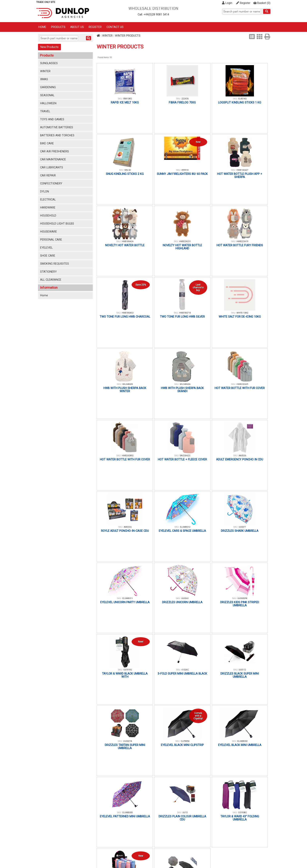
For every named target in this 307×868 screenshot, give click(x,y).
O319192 (128, 670)
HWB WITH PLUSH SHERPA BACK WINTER (125, 390)
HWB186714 (185, 313)
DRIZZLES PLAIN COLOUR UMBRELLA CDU (182, 818)
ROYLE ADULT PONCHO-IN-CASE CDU (125, 531)
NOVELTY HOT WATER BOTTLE (125, 245)
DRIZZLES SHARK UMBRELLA (240, 531)
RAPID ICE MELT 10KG (125, 102)
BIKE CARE (47, 143)
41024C (185, 670)
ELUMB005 (128, 813)
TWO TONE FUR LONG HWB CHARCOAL (125, 317)
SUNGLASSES (49, 63)
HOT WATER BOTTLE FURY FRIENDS (240, 245)
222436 (185, 99)
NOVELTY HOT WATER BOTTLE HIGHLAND (182, 247)
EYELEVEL (46, 248)
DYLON (45, 191)
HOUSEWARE (49, 232)
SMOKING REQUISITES (55, 264)
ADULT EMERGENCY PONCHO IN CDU (240, 459)
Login (227, 3)
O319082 (242, 813)
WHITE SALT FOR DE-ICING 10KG (240, 317)
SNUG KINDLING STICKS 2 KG (125, 174)
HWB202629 (242, 384)
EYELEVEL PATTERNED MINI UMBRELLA (125, 816)
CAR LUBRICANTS (52, 167)
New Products (49, 47)
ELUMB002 (242, 741)
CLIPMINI (185, 741)
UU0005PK (242, 598)
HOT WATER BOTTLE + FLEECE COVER (182, 459)
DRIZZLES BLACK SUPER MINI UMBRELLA (240, 675)
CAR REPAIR (48, 175)
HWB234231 (185, 241)
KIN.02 (128, 170)
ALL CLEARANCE (51, 280)
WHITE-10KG (242, 313)
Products (58, 27)
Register (243, 3)
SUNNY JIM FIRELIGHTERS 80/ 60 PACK (182, 174)
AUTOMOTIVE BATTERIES (57, 127)
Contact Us (115, 27)
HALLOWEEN (48, 103)
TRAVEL (45, 111)
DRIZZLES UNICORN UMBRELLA (182, 602)
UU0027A (128, 741)
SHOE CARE (48, 256)
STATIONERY (48, 272)
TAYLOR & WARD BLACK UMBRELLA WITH (125, 675)
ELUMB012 (185, 527)
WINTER (45, 71)
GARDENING (48, 87)
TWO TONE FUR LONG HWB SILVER (182, 317)
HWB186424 (128, 241)
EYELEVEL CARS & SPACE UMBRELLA (182, 531)
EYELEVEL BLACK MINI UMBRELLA (240, 745)
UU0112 (242, 670)
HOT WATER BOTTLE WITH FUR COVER (240, 388)
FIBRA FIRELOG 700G (182, 102)
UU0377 (242, 527)
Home (42, 27)
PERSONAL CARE (51, 240)
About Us (77, 27)
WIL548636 (185, 384)
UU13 (185, 813)
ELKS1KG (242, 99)
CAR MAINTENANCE (53, 159)
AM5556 (128, 527)
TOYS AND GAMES (52, 119)
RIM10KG (128, 99)
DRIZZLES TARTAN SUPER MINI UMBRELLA (125, 747)
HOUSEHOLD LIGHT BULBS (57, 224)
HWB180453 (128, 313)
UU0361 (185, 598)
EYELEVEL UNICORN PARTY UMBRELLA (125, 602)
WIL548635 (128, 384)
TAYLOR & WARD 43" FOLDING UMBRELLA (240, 818)
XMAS (44, 79)
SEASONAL (47, 95)
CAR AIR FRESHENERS (55, 151)
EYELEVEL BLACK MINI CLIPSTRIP (182, 745)
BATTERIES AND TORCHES (57, 135)
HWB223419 (242, 241)
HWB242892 (128, 456)
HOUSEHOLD (48, 216)
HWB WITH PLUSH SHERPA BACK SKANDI (182, 390)
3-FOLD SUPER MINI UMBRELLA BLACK (182, 674)
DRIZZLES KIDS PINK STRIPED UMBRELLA (240, 604)
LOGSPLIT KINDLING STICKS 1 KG (240, 102)
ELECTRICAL (48, 199)
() (262, 3)
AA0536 (242, 456)
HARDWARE (48, 208)
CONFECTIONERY (51, 183)
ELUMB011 (128, 598)
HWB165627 (242, 170)
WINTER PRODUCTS (128, 36)
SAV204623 (185, 456)
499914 (185, 170)
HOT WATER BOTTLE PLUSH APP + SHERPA (240, 175)
